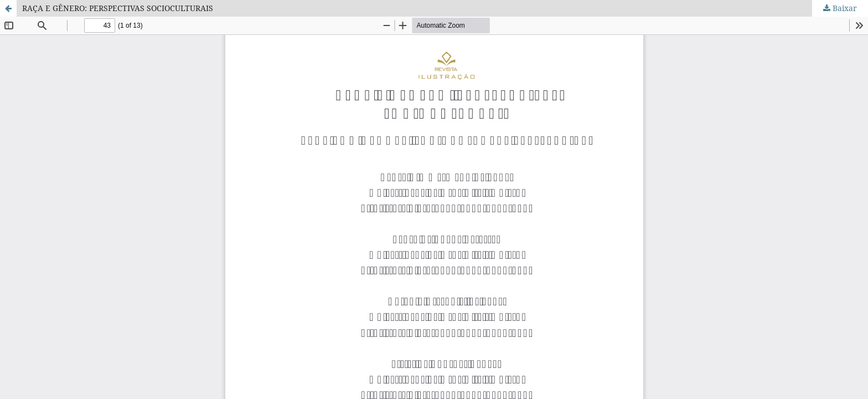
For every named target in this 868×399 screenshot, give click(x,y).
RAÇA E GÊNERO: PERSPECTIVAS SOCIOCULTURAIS (118, 8)
